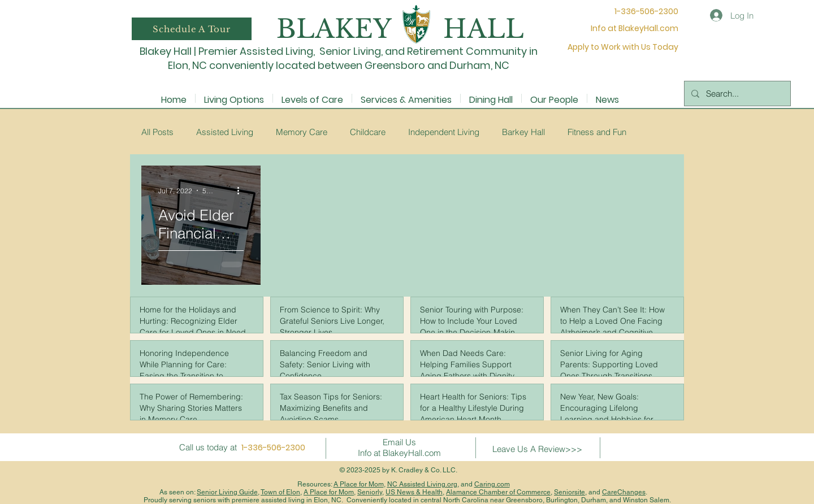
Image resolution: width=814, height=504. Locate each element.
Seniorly (370, 492)
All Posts (157, 132)
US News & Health (414, 492)
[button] (192, 29)
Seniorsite (570, 492)
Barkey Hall (523, 132)
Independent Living (444, 132)
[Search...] (736, 94)
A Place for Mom (359, 484)
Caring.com (492, 484)
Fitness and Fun (597, 132)
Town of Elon (280, 492)
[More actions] (242, 190)
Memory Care (302, 132)
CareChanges (624, 492)
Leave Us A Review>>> (537, 449)
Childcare (368, 132)
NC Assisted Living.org (422, 484)
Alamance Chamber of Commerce (498, 492)
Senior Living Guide (227, 492)
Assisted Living (225, 132)
